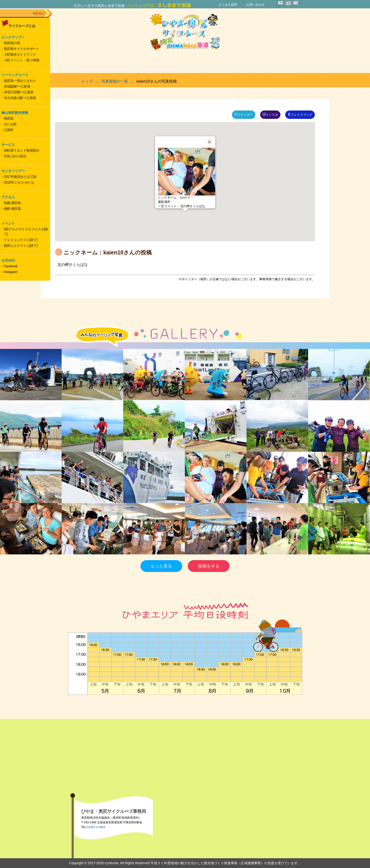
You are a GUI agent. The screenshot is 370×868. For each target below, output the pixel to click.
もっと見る (161, 566)
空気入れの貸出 (15, 156)
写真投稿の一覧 (115, 81)
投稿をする (209, 566)
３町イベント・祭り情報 (22, 60)
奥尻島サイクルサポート (22, 49)
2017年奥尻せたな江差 (20, 177)
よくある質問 (228, 5)
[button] (185, 215)
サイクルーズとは (22, 26)
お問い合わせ (255, 5)
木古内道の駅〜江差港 (20, 98)
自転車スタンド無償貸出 (22, 150)
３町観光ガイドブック (20, 54)
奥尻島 (9, 118)
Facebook (11, 266)
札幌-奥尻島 (12, 203)
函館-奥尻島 (12, 209)
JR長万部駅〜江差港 (19, 92)
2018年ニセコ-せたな (19, 182)
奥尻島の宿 (12, 43)
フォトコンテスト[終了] (21, 240)
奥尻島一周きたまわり (20, 81)
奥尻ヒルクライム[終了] (21, 246)
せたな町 (10, 124)
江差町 (9, 130)
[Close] (209, 142)
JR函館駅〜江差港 (17, 86)
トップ (87, 81)
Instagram (11, 272)
